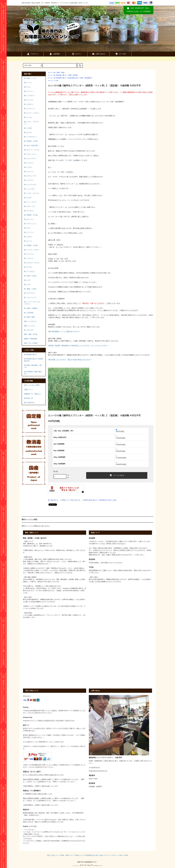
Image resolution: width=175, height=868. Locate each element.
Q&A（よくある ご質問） (32, 385)
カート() (120, 54)
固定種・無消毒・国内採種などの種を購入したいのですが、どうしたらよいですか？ (79, 346)
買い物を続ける (53, 500)
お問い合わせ (98, 54)
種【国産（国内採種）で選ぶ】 (33, 366)
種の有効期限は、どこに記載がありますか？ (65, 331)
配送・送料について (68, 855)
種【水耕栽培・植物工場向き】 (33, 373)
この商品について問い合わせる (70, 500)
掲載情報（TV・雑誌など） (33, 394)
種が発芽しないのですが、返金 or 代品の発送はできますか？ (70, 360)
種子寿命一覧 (28, 398)
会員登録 (55, 54)
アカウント (33, 54)
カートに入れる (117, 475)
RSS (121, 855)
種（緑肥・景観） (60, 73)
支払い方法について (54, 855)
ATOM (126, 855)
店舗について (28, 390)
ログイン (77, 54)
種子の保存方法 (29, 403)
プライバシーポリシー (111, 855)
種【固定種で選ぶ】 (60, 75)
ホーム (50, 73)
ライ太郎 (68, 160)
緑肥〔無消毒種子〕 (87, 78)
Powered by (87, 866)
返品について (80, 855)
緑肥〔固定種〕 (74, 75)
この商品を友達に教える (89, 500)
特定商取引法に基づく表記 (108, 500)
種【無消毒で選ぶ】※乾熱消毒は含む (66, 78)
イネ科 (56, 81)
